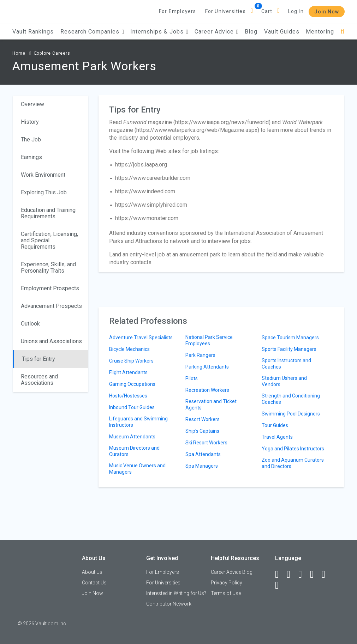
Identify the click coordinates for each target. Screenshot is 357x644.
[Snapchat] (280, 585)
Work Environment (43, 175)
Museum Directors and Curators (134, 451)
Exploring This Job (44, 192)
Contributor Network (169, 604)
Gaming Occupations (132, 384)
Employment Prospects (50, 288)
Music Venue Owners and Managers (137, 469)
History (30, 122)
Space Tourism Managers (290, 338)
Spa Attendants (203, 454)
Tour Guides (275, 425)
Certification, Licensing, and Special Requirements (49, 240)
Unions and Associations (51, 341)
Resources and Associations (39, 380)
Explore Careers (52, 53)
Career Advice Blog (232, 572)
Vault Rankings (33, 32)
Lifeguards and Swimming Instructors (138, 422)
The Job (31, 139)
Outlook (30, 324)
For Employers (178, 11)
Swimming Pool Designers (291, 414)
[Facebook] (280, 575)
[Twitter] (303, 575)
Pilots (192, 378)
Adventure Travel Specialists (141, 338)
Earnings (31, 157)
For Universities (225, 11)
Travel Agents (277, 437)
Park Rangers (200, 355)
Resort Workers (203, 419)
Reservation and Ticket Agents (211, 405)
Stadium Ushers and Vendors (284, 381)
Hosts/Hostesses (128, 396)
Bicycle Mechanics (129, 349)
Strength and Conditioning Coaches (291, 399)
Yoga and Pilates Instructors (293, 449)
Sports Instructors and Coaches (286, 364)
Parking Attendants (207, 367)
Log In (296, 11)
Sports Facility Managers (289, 349)
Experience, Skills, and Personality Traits (48, 268)
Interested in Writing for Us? (176, 593)
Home (19, 53)
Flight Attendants (128, 372)
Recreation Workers (207, 390)
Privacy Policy (227, 583)
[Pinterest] (327, 575)
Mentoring (320, 32)
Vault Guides (282, 32)
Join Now (327, 12)
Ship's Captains (202, 431)
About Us (92, 572)
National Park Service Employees (209, 340)
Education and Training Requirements (48, 213)
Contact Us (94, 583)
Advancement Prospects (51, 306)
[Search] (343, 32)
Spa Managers (202, 466)
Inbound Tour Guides (132, 407)
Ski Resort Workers (206, 443)
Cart (267, 11)
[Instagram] (315, 575)
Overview (32, 104)
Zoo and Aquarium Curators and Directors (293, 463)
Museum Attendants (132, 437)
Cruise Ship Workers (131, 361)
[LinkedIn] (292, 575)
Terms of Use (226, 593)
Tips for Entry (38, 359)
